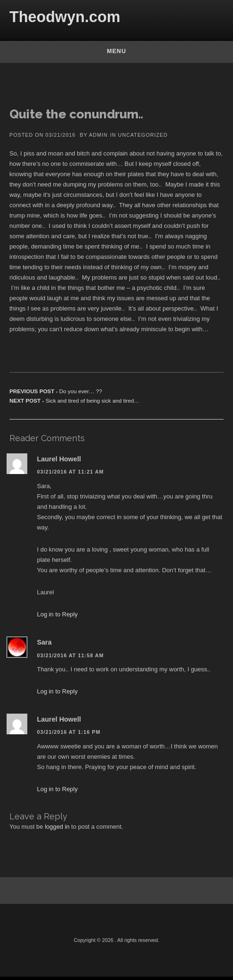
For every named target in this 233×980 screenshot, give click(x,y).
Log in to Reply (57, 616)
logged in (57, 828)
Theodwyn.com (65, 17)
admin (98, 136)
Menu (116, 51)
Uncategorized (143, 136)
